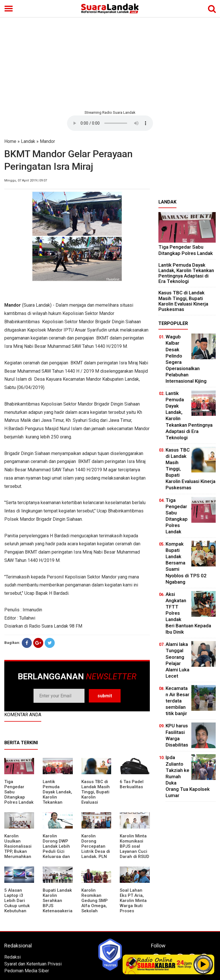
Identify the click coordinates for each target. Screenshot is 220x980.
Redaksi (12, 957)
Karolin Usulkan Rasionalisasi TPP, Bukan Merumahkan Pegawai (18, 849)
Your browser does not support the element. (110, 123)
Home (10, 141)
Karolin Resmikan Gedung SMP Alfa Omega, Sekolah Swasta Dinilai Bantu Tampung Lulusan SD (96, 911)
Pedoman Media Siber (27, 971)
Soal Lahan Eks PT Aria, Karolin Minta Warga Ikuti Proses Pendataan (133, 903)
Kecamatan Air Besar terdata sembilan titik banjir (177, 701)
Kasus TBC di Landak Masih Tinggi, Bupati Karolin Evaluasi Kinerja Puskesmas (96, 797)
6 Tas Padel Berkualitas (132, 784)
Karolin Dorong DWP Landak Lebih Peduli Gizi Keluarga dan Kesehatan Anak (56, 851)
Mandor (47, 141)
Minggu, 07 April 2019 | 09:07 (26, 180)
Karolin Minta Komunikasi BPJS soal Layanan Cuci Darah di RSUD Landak (134, 849)
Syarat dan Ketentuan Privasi (33, 964)
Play (203, 964)
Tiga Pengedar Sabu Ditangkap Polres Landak (186, 250)
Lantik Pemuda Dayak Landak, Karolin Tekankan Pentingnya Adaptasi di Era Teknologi (57, 800)
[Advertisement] (110, 63)
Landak (28, 141)
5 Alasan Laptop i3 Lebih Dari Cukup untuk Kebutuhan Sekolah (17, 903)
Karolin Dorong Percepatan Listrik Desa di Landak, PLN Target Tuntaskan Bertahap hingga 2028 (96, 857)
